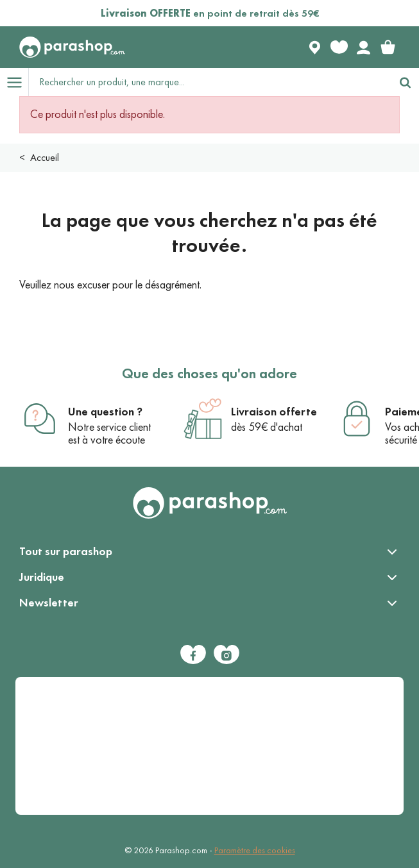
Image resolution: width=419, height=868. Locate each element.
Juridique (42, 577)
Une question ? (105, 412)
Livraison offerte (274, 412)
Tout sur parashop (66, 551)
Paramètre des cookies (255, 850)
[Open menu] (14, 82)
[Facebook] (193, 655)
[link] (388, 47)
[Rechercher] (405, 82)
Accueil (45, 157)
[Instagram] (227, 655)
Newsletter (49, 603)
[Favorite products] (339, 47)
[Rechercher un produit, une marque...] (210, 82)
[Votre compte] (363, 47)
